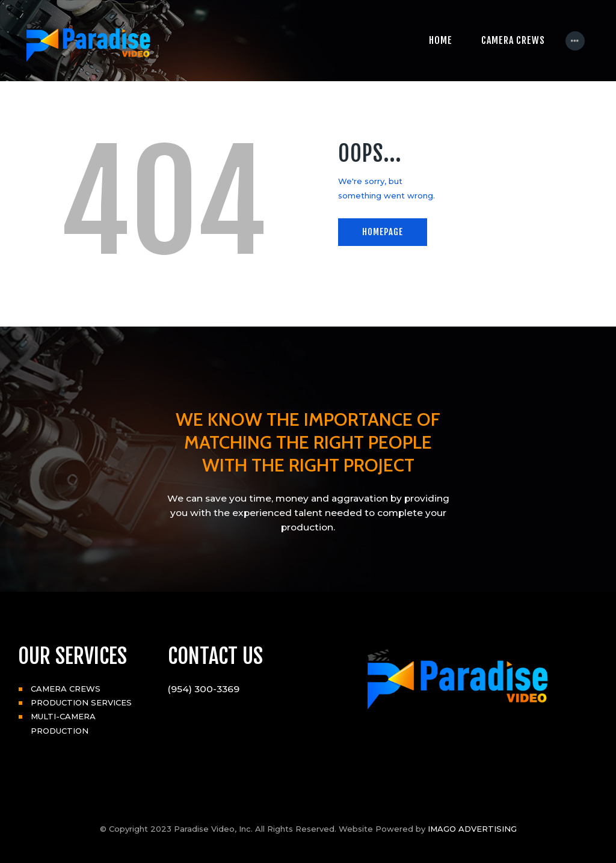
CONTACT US (215, 656)
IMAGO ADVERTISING (472, 829)
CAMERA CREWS (66, 689)
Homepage (383, 232)
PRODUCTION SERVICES (81, 702)
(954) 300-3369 (204, 689)
